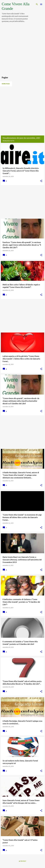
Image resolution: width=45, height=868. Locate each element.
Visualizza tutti (8, 141)
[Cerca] (37, 4)
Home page (6, 84)
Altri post (22, 861)
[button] (41, 181)
